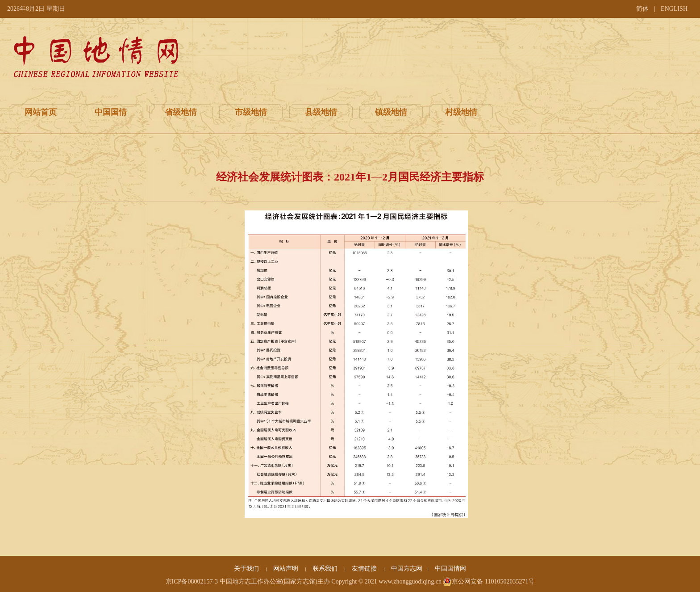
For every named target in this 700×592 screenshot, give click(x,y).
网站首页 (41, 112)
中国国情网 (450, 569)
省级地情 (181, 112)
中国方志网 (407, 569)
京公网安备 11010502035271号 (489, 582)
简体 (642, 9)
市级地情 (251, 112)
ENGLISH (674, 9)
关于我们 (247, 569)
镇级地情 (391, 112)
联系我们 (326, 569)
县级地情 (321, 112)
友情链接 (365, 569)
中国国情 (111, 112)
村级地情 (461, 112)
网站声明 (287, 569)
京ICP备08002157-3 (192, 582)
